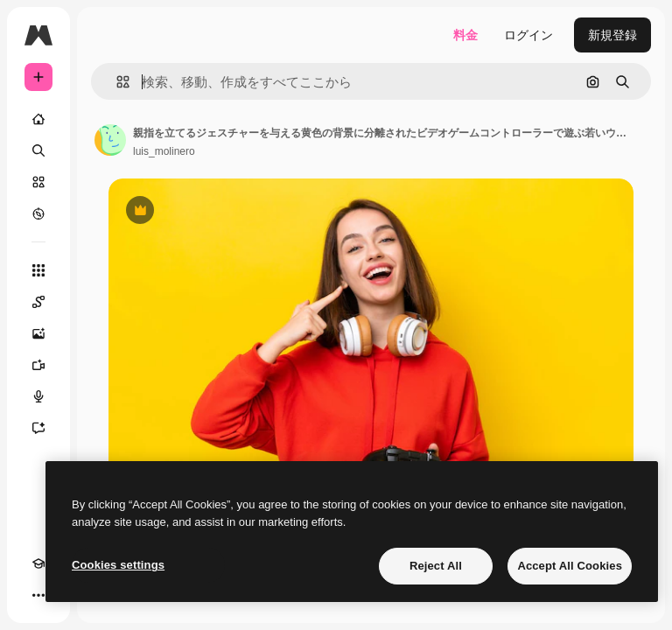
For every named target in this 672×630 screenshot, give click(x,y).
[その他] (38, 595)
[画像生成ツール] (38, 333)
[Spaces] (38, 302)
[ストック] (38, 182)
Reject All (436, 566)
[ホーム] (38, 119)
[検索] (38, 150)
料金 (465, 35)
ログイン (528, 35)
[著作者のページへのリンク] (110, 140)
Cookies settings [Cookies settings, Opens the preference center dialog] (118, 565)
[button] (116, 82)
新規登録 (612, 35)
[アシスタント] (38, 428)
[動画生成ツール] (38, 365)
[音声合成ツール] (38, 396)
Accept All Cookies (570, 566)
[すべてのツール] (38, 270)
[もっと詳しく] (38, 213)
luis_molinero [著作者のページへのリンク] (164, 151)
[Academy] (38, 563)
